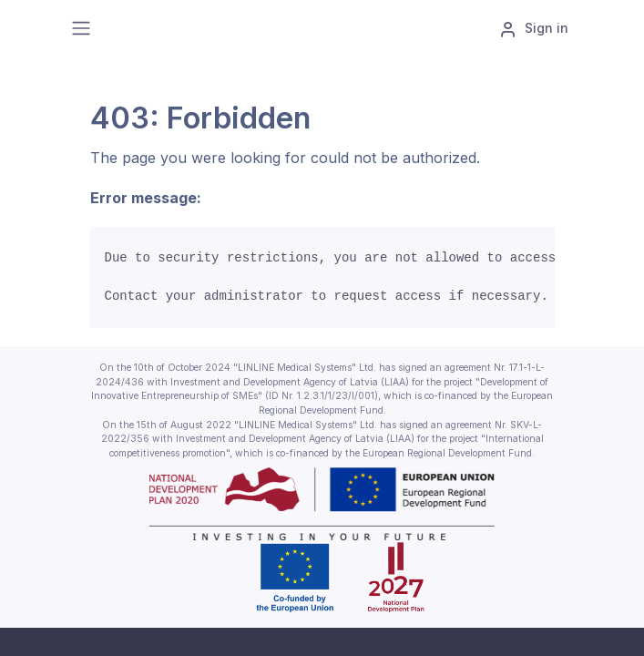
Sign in (534, 29)
